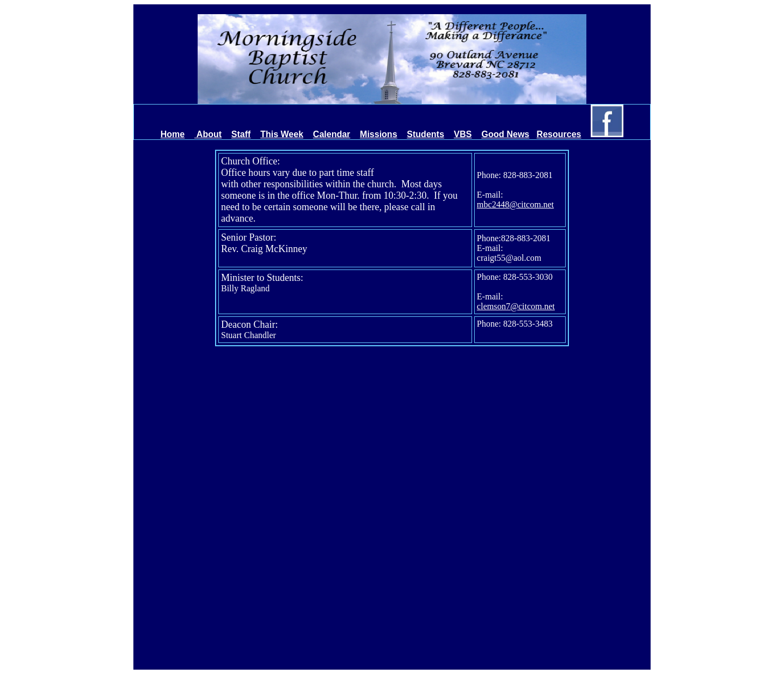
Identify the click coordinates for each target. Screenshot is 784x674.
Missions (378, 134)
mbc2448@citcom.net (515, 204)
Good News (505, 134)
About (208, 134)
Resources (559, 134)
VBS (463, 134)
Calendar (332, 134)
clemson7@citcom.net (516, 306)
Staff (241, 134)
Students (425, 134)
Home (173, 134)
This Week (282, 134)
